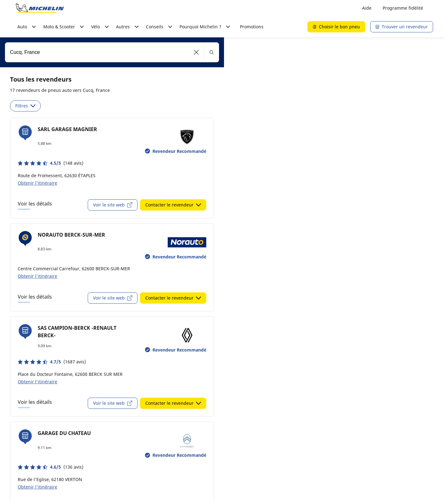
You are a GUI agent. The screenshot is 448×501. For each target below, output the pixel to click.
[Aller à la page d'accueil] (40, 8)
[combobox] (112, 52)
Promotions (252, 27)
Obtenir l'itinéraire (37, 183)
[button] (196, 52)
